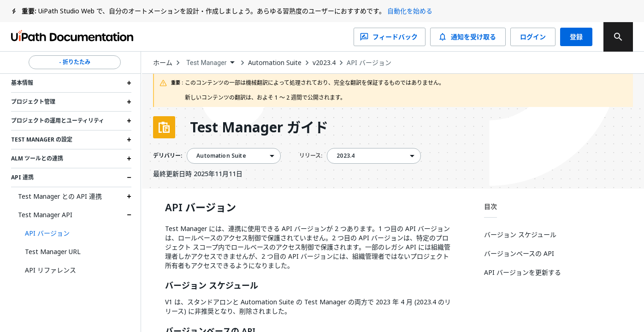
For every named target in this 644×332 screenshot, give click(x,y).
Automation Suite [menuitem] (221, 156)
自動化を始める (410, 11)
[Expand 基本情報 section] (129, 83)
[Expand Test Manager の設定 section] (129, 140)
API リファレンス (50, 270)
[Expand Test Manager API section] (129, 215)
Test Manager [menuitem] (206, 63)
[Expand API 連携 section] (129, 178)
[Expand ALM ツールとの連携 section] (129, 159)
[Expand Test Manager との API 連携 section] (129, 196)
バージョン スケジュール (212, 286)
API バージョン (369, 63)
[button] (75, 233)
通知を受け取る (468, 37)
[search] (618, 37)
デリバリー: (168, 156)
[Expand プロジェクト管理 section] (129, 102)
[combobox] (210, 63)
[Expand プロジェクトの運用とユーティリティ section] (129, 121)
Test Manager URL (53, 252)
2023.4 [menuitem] (346, 156)
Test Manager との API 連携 (60, 196)
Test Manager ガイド (259, 127)
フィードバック (390, 37)
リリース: (311, 156)
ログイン (533, 37)
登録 (576, 37)
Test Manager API (45, 215)
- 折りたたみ (75, 62)
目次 (490, 206)
